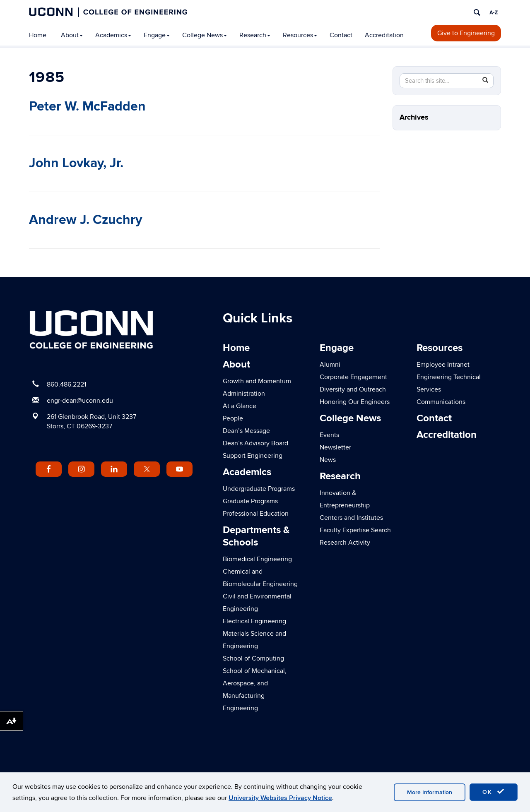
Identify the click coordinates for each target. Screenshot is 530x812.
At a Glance (240, 406)
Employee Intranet (443, 365)
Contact (341, 35)
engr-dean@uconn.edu (80, 401)
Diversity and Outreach (353, 389)
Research (255, 35)
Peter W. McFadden (87, 107)
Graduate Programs (250, 501)
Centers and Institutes (351, 518)
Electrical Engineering (254, 621)
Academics (113, 35)
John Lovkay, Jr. (76, 163)
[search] (477, 12)
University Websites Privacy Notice (280, 798)
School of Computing (253, 658)
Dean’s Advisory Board (255, 443)
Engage (157, 35)
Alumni (330, 365)
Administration (244, 394)
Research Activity (345, 543)
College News (205, 35)
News (328, 460)
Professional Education (256, 514)
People (233, 418)
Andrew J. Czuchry (86, 220)
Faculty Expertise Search (355, 530)
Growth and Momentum (257, 381)
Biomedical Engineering (257, 559)
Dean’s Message (246, 431)
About (72, 35)
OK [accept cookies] (494, 792)
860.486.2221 (66, 384)
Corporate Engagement (353, 377)
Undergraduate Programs (259, 489)
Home (38, 35)
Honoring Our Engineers (355, 402)
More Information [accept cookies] (430, 792)
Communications (441, 402)
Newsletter (335, 447)
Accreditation (384, 35)
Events (329, 435)
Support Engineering (253, 456)
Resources (300, 35)
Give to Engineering (466, 33)
